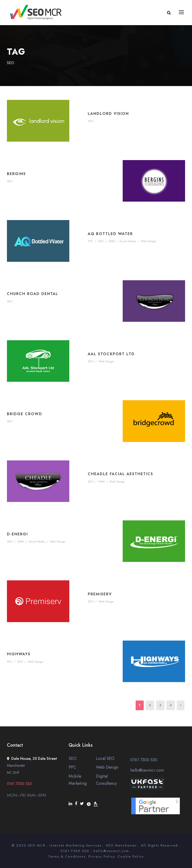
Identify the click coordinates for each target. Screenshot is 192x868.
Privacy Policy (102, 856)
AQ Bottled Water (110, 234)
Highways (19, 654)
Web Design (149, 241)
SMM (111, 241)
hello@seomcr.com (147, 770)
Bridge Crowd (25, 414)
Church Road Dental (33, 294)
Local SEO (105, 758)
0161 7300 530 (144, 760)
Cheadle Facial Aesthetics (120, 474)
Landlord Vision (108, 114)
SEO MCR (37, 845)
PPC (90, 241)
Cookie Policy (131, 856)
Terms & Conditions (67, 856)
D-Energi (17, 534)
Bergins (16, 174)
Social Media (128, 241)
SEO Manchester (121, 845)
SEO (91, 121)
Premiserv (100, 594)
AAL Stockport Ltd (111, 354)
